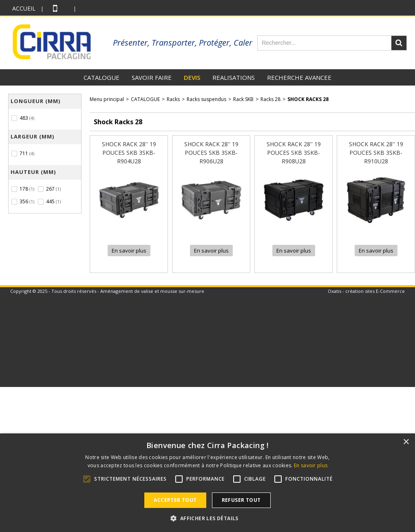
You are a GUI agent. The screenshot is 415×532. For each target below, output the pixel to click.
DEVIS (192, 77)
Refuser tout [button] (241, 500)
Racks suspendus (206, 99)
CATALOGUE (102, 77)
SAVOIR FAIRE (152, 77)
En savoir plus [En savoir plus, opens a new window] (311, 465)
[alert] (207, 483)
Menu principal (107, 99)
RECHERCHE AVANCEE (299, 77)
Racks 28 (270, 99)
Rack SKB (243, 99)
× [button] (406, 442)
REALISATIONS (234, 77)
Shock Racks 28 (308, 99)
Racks (173, 99)
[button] (207, 518)
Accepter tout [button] (175, 500)
